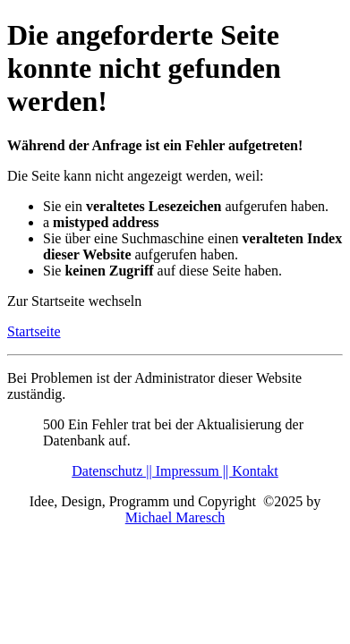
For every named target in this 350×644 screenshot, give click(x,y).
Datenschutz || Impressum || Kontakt (175, 471)
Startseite (34, 331)
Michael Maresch (175, 517)
